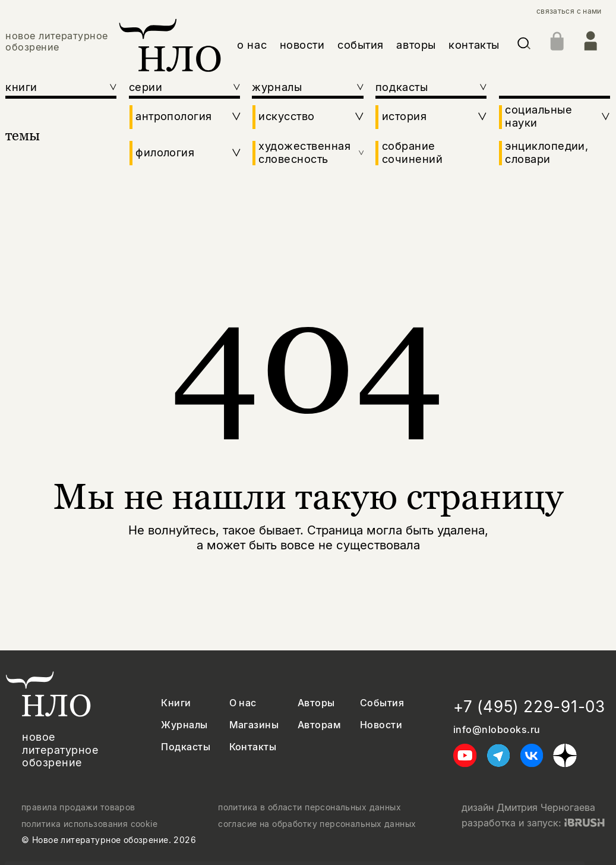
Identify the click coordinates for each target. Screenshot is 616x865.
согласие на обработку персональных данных (317, 824)
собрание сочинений (412, 152)
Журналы (184, 725)
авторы (416, 45)
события (361, 45)
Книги (176, 703)
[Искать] (524, 45)
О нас (243, 703)
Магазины (254, 725)
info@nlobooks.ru (497, 730)
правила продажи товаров (78, 807)
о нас (252, 45)
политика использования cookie (89, 824)
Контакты (253, 747)
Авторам (319, 725)
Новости (381, 725)
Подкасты (186, 747)
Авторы (316, 703)
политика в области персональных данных (309, 807)
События (382, 703)
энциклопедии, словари (546, 152)
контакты (474, 45)
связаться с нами (569, 11)
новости (302, 45)
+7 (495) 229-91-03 (529, 707)
